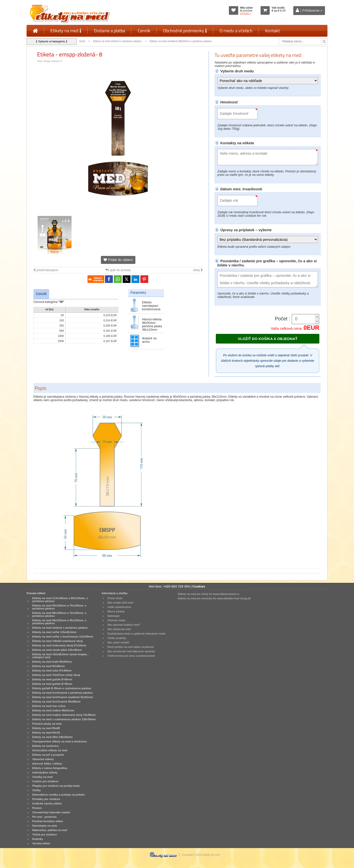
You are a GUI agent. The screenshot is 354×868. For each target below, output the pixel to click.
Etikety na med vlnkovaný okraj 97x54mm (59, 645)
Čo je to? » (246, 13)
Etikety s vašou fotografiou (50, 768)
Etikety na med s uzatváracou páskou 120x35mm (64, 719)
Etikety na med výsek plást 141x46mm (57, 650)
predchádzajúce (46, 270)
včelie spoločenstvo (119, 607)
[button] (317, 317)
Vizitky (37, 790)
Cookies (199, 586)
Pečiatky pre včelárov (46, 799)
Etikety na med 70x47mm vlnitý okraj (56, 675)
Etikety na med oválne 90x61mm (53, 710)
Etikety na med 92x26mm (48, 666)
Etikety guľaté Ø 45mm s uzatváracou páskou (62, 688)
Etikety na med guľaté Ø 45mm (52, 684)
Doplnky (38, 839)
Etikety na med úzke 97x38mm (52, 671)
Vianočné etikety (43, 759)
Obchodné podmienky (185, 31)
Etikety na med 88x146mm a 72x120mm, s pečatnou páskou (59, 614)
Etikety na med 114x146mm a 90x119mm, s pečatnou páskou (60, 600)
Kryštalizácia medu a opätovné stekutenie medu (136, 634)
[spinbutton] (304, 319)
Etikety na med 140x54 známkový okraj (57, 641)
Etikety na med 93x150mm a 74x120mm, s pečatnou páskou (59, 607)
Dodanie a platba (110, 31)
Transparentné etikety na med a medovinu (59, 741)
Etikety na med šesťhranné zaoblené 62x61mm (63, 697)
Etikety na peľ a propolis (48, 755)
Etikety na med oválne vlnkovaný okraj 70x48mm (64, 715)
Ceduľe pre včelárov (45, 781)
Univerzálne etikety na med (50, 750)
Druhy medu (115, 598)
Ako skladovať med (119, 629)
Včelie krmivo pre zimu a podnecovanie (131, 656)
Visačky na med (42, 777)
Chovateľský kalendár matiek (51, 812)
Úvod (82, 41)
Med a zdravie (116, 611)
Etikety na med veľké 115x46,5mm (54, 632)
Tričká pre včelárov (45, 835)
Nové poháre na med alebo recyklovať (131, 647)
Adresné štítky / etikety (47, 764)
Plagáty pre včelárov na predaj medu (56, 786)
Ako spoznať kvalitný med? (124, 625)
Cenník (144, 31)
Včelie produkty (117, 638)
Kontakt (272, 31)
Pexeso (37, 808)
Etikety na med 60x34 (46, 733)
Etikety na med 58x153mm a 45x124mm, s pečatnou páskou (59, 622)
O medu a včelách (236, 31)
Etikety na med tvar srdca (49, 706)
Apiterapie (114, 616)
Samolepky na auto (45, 826)
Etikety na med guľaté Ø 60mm (52, 679)
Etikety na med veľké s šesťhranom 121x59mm (63, 637)
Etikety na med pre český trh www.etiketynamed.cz (208, 594)
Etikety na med (66, 31)
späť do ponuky (118, 270)
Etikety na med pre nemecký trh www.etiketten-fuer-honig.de (214, 598)
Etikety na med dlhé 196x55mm (52, 737)
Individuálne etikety (45, 772)
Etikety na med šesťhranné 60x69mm (56, 702)
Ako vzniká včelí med (120, 603)
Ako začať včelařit (118, 642)
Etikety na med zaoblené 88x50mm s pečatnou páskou (181, 41)
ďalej (198, 270)
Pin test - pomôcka (44, 817)
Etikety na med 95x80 (46, 728)
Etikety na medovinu (45, 746)
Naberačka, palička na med (50, 830)
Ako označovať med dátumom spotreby (131, 651)
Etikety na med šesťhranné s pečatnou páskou (62, 693)
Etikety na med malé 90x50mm (52, 662)
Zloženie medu (116, 620)
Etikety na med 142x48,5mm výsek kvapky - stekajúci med (60, 656)
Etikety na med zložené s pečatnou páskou (117, 41)
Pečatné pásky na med (47, 724)
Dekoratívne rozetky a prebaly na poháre (59, 795)
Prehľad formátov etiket (48, 821)
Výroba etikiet (41, 843)
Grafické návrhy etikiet (47, 803)
